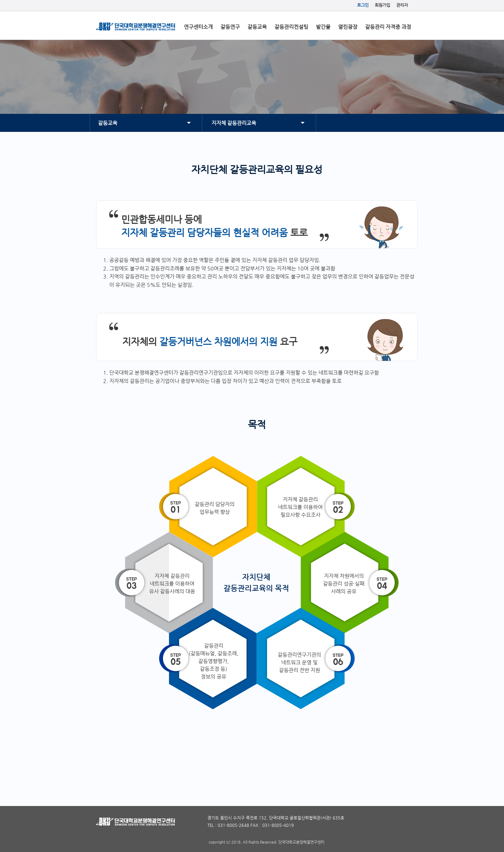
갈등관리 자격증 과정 (388, 27)
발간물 (323, 27)
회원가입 (382, 5)
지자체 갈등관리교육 (234, 123)
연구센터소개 (198, 27)
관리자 (402, 5)
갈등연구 (230, 27)
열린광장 (348, 27)
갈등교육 (257, 27)
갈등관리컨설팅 (291, 27)
